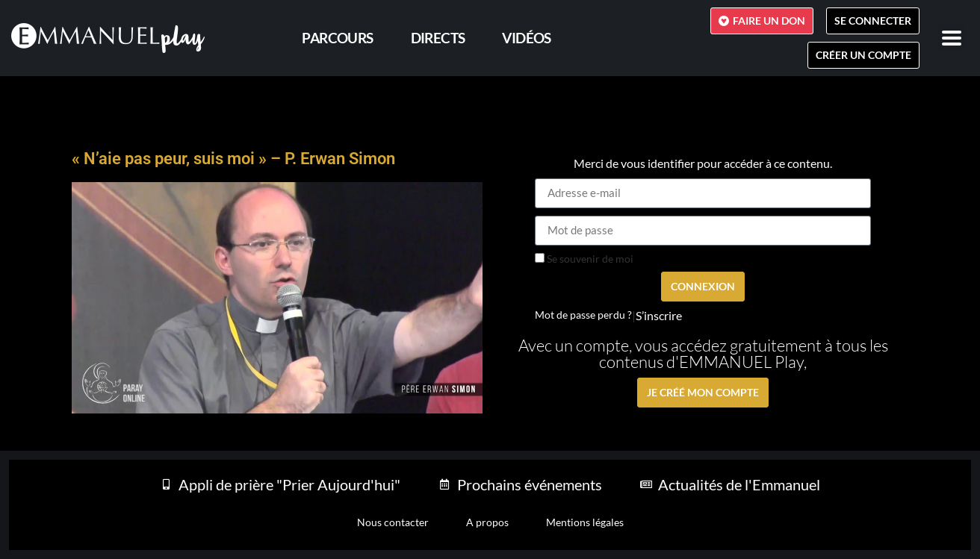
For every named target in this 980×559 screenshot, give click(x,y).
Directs (438, 38)
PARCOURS (337, 38)
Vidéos (526, 38)
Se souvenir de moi (584, 259)
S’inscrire (659, 316)
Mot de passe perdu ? (583, 315)
